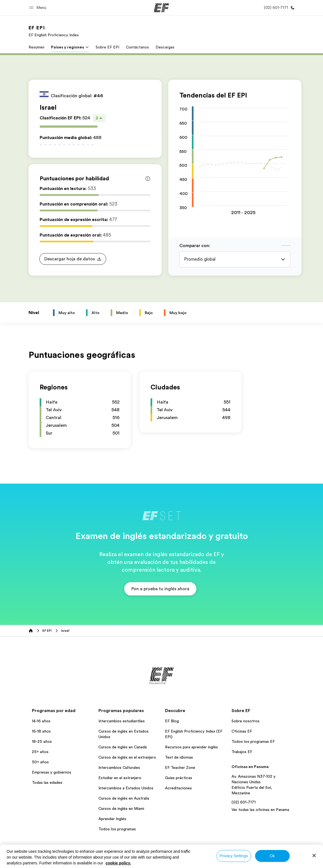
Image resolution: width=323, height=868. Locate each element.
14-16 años (41, 721)
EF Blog (172, 721)
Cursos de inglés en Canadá (123, 747)
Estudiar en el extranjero (120, 778)
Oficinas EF (242, 731)
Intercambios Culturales (119, 767)
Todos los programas (117, 829)
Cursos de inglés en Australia (124, 798)
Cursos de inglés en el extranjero (127, 757)
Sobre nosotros (246, 721)
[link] (54, 31)
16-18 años (41, 731)
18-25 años (42, 741)
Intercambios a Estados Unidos (126, 788)
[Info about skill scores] (148, 179)
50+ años (40, 762)
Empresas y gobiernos (52, 772)
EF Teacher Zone (180, 767)
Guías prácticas (179, 778)
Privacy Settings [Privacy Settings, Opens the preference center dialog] (234, 856)
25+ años (40, 752)
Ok (272, 856)
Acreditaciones (178, 788)
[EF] (161, 8)
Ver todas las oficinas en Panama (260, 810)
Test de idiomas (179, 757)
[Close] (314, 856)
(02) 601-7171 (244, 802)
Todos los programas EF (253, 741)
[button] (39, 8)
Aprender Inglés (112, 819)
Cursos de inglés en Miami (121, 808)
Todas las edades (47, 782)
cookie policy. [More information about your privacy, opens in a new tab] (118, 863)
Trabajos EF (242, 752)
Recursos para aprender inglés (191, 747)
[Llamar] (278, 8)
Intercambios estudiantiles (122, 721)
